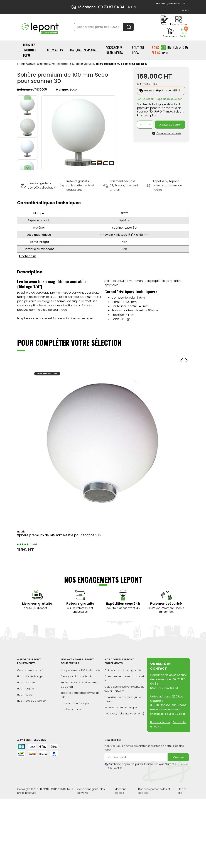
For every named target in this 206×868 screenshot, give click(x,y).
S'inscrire (178, 757)
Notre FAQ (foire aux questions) (124, 714)
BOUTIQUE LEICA (138, 50)
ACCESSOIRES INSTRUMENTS (114, 50)
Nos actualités (26, 682)
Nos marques (26, 689)
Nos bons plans (71, 709)
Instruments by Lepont (174, 50)
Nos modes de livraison (32, 701)
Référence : (25, 90)
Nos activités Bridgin (30, 676)
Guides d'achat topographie (123, 670)
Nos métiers (25, 695)
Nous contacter (160, 722)
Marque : (62, 90)
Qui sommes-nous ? (30, 670)
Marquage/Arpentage (84, 50)
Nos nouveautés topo (75, 703)
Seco (73, 90)
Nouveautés (55, 50)
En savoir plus (147, 115)
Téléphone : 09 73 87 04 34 (101, 7)
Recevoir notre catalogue (121, 707)
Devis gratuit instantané (76, 676)
